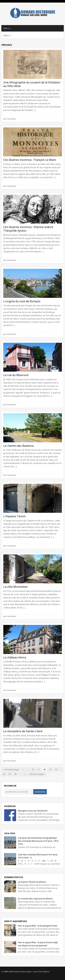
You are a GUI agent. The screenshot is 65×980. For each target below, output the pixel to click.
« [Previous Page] (23, 770)
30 (10, 774)
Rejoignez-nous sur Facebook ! (33, 811)
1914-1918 (9, 833)
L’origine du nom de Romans (22, 301)
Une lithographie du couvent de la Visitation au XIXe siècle (32, 84)
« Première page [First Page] (11, 770)
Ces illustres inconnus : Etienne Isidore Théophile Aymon (28, 229)
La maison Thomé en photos (32, 882)
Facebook (10, 806)
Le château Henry (15, 657)
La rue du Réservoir (16, 375)
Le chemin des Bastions (19, 446)
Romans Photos (14, 877)
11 (39, 770)
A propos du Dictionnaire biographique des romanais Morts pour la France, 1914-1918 (38, 841)
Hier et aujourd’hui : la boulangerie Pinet (38, 926)
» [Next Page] (25, 774)
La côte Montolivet (15, 587)
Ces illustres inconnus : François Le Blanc (30, 160)
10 (33, 770)
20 (4, 774)
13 (50, 770)
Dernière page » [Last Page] (37, 774)
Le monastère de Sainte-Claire (23, 731)
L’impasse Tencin (14, 516)
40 (15, 774)
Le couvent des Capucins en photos (35, 899)
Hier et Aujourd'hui (16, 921)
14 (56, 770)
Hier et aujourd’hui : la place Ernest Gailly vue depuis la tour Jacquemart (38, 944)
